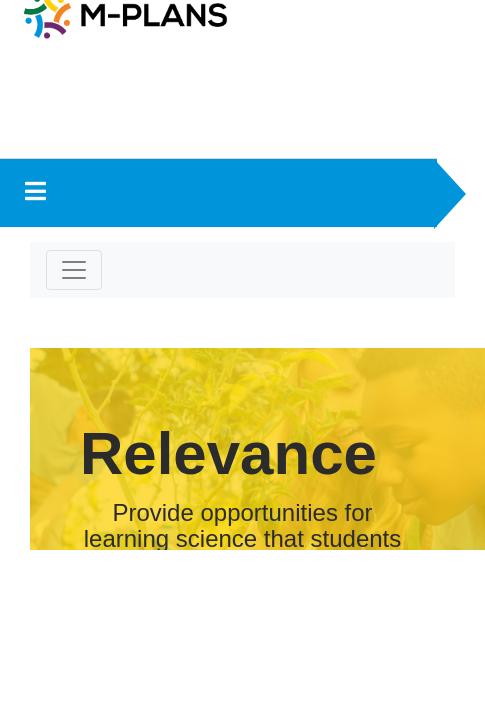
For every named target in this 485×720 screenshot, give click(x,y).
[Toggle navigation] (74, 270)
